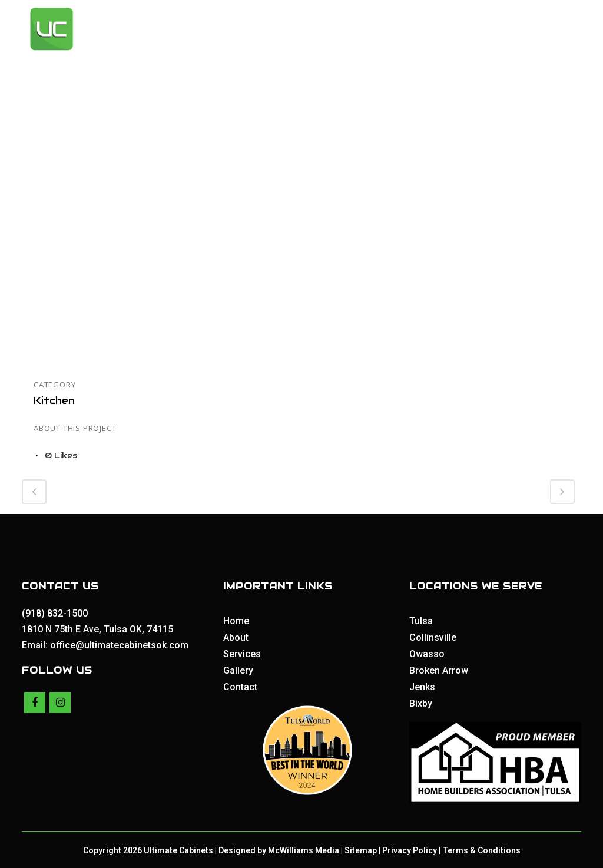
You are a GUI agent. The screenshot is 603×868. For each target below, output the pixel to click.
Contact (240, 686)
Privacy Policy (410, 849)
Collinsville (433, 637)
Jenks (422, 686)
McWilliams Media (304, 849)
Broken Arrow (439, 670)
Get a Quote (521, 29)
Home (236, 620)
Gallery (238, 670)
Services (242, 653)
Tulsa (421, 620)
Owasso (427, 653)
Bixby (421, 703)
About (236, 637)
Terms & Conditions (481, 849)
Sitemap (361, 849)
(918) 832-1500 (56, 613)
